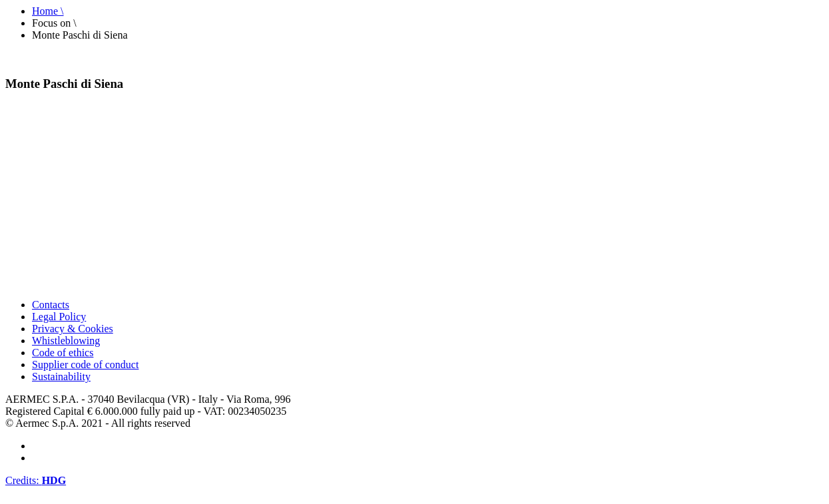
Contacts (51, 305)
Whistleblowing (66, 341)
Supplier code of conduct (85, 365)
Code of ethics (63, 353)
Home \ (48, 11)
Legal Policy (59, 317)
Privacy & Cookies (73, 329)
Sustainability (61, 377)
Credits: (36, 480)
